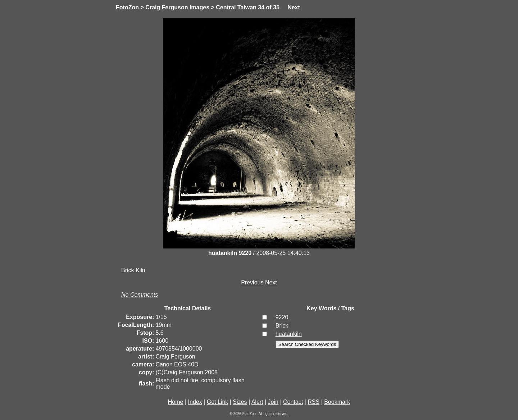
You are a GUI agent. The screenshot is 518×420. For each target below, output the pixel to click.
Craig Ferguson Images (177, 7)
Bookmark (337, 402)
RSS (313, 402)
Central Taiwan (236, 7)
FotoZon (127, 7)
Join (273, 402)
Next (294, 7)
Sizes (240, 402)
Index (195, 402)
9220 (282, 317)
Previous (252, 282)
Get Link (218, 402)
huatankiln (289, 334)
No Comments (140, 295)
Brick (282, 326)
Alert (257, 402)
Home (176, 402)
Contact (293, 402)
